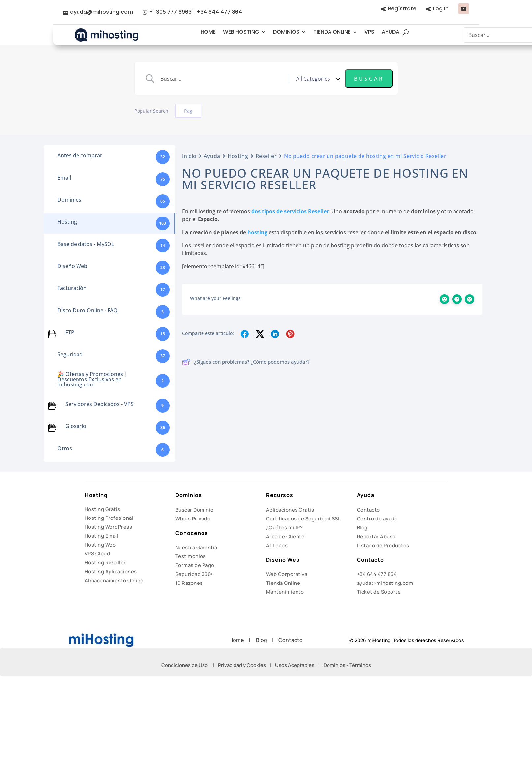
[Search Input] (222, 79)
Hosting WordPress (109, 527)
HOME (208, 32)
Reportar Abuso (376, 536)
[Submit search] (369, 79)
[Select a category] (317, 79)
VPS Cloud (97, 554)
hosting (257, 232)
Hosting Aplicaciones (111, 571)
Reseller (266, 156)
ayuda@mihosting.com (101, 12)
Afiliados (277, 545)
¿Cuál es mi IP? (285, 528)
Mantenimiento (285, 592)
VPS (369, 32)
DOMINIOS (286, 32)
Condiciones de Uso (185, 665)
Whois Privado (193, 519)
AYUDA (391, 32)
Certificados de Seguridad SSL (304, 519)
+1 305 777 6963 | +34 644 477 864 (196, 12)
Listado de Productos (383, 545)
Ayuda (212, 156)
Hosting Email (102, 536)
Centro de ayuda (377, 519)
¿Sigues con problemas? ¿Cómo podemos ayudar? (246, 362)
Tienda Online (283, 583)
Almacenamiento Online (114, 580)
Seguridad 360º (194, 574)
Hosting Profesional (109, 518)
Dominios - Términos (347, 665)
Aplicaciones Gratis (290, 510)
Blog (362, 528)
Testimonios (191, 556)
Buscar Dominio (195, 510)
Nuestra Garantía (196, 547)
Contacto (368, 510)
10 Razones (189, 583)
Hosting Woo (100, 545)
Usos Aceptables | (299, 665)
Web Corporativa (287, 574)
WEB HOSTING (241, 32)
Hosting (238, 156)
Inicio (189, 156)
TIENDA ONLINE (332, 32)
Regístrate (402, 8)
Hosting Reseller (105, 563)
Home (239, 640)
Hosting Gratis (103, 509)
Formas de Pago (195, 565)
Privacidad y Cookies (242, 665)
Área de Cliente (285, 536)
